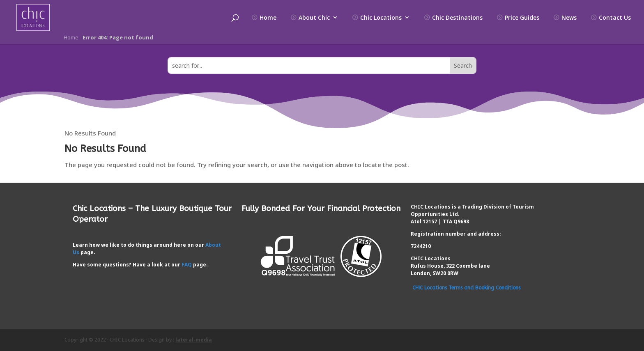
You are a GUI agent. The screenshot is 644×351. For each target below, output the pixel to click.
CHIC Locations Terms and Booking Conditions (466, 288)
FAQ (187, 265)
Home (268, 18)
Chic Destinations (457, 18)
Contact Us (615, 18)
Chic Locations (381, 18)
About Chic (314, 18)
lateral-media (194, 340)
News (569, 18)
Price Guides (522, 18)
